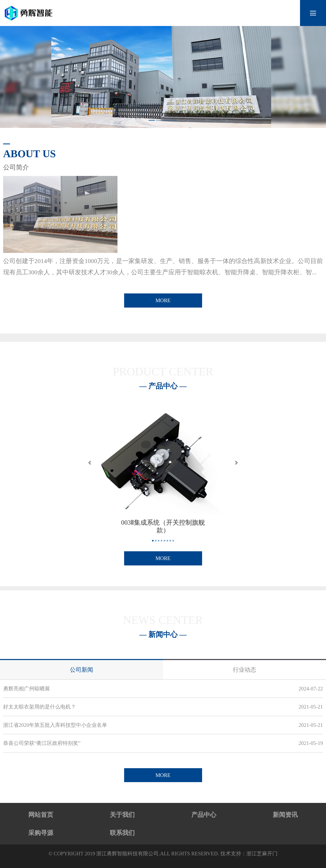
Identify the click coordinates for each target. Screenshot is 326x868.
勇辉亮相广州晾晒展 (27, 689)
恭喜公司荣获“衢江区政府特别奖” (42, 743)
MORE (163, 300)
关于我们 (122, 815)
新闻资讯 (285, 815)
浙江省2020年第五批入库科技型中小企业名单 (55, 725)
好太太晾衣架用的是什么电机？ (40, 707)
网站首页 (41, 815)
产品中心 (204, 815)
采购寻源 (41, 833)
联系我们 (122, 833)
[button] (90, 463)
